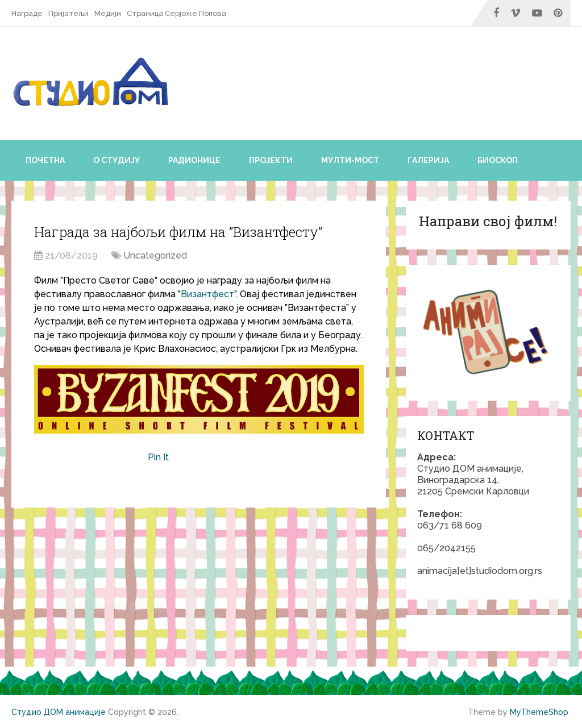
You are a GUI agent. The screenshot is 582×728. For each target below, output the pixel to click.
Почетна (45, 160)
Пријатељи (68, 13)
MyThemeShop (539, 712)
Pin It (158, 457)
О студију (117, 160)
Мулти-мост (350, 160)
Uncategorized (155, 255)
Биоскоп (498, 160)
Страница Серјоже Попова (176, 13)
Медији (108, 13)
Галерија (428, 160)
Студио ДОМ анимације (59, 712)
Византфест (207, 294)
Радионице (194, 160)
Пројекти (271, 160)
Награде (27, 13)
